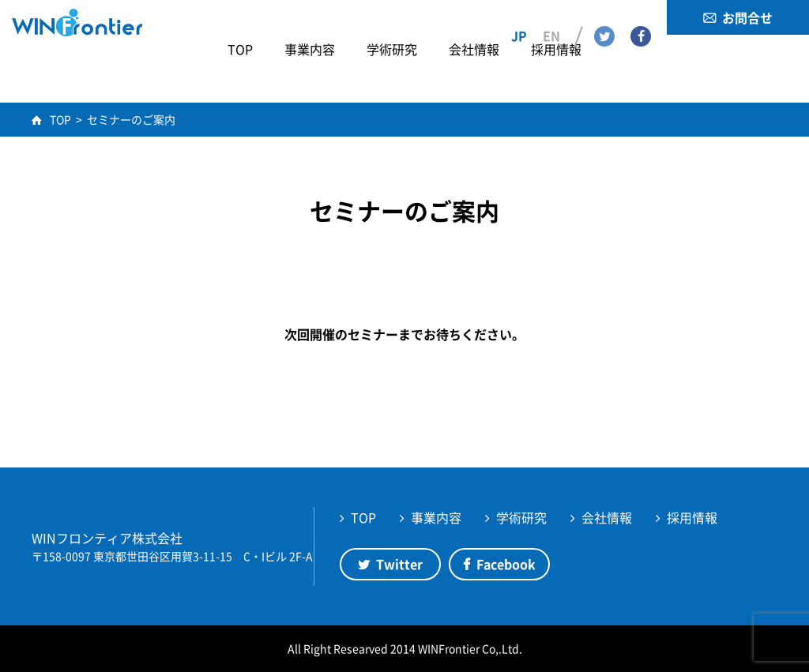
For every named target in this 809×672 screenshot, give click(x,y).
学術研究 (521, 517)
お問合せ (747, 17)
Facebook (641, 17)
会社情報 (607, 517)
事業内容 (436, 517)
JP (519, 17)
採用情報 (692, 517)
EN (551, 17)
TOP (363, 517)
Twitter (604, 17)
